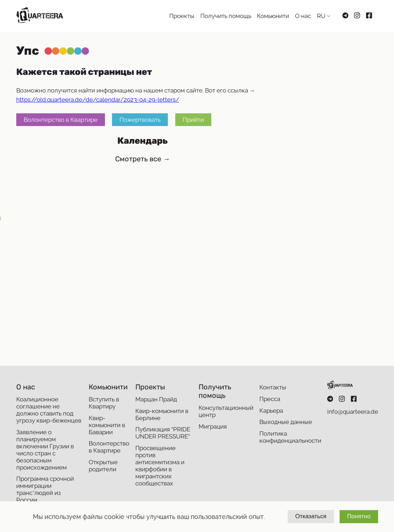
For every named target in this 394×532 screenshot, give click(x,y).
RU (321, 16)
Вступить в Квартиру (104, 403)
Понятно (359, 516)
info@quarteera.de (353, 412)
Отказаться (311, 516)
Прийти (193, 120)
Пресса (270, 399)
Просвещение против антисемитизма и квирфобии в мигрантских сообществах (160, 466)
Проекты (182, 16)
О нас (303, 16)
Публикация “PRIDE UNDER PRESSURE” (163, 433)
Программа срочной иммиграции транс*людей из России (45, 489)
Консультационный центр (226, 411)
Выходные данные (286, 422)
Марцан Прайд (156, 399)
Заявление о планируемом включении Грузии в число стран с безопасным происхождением (45, 450)
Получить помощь (226, 16)
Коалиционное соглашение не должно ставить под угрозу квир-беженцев (49, 410)
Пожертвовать (140, 120)
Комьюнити (273, 16)
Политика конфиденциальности (290, 437)
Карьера (271, 411)
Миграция (213, 426)
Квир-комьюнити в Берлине (162, 414)
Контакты (273, 387)
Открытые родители (103, 466)
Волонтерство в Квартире (61, 120)
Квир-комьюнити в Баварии (107, 425)
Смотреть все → (143, 159)
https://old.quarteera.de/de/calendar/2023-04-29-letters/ (98, 100)
